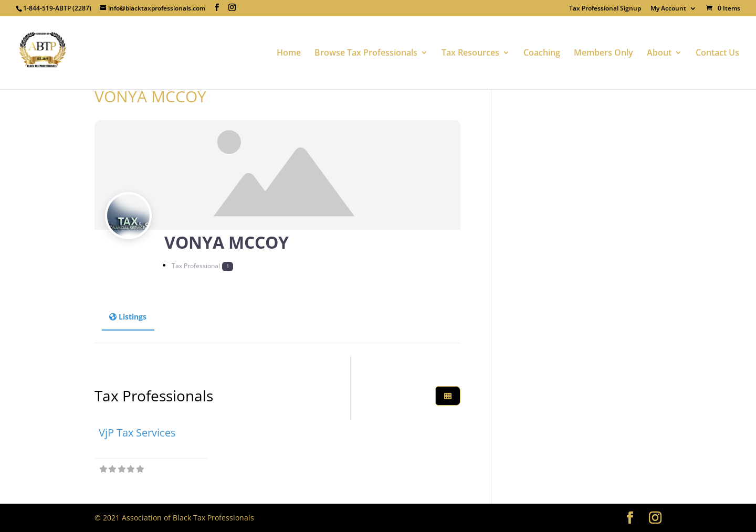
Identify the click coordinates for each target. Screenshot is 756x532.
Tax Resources (470, 54)
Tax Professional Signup (605, 9)
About (659, 54)
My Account (668, 9)
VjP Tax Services (137, 433)
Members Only (603, 54)
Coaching (542, 54)
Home (289, 54)
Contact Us (717, 54)
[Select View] (448, 396)
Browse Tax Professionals (366, 54)
